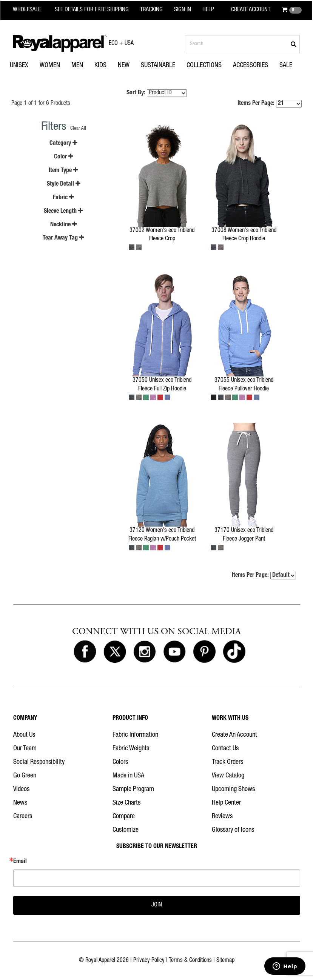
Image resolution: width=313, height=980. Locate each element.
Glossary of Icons (233, 830)
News (20, 803)
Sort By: (136, 93)
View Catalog (228, 776)
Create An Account (234, 735)
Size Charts (126, 803)
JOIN (157, 905)
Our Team (25, 749)
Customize (126, 830)
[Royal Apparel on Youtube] (174, 652)
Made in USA (128, 776)
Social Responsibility (39, 762)
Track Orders (227, 762)
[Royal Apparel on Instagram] (145, 652)
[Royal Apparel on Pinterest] (204, 652)
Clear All (78, 129)
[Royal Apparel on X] (115, 652)
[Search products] (243, 44)
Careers (23, 817)
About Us (24, 735)
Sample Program (133, 790)
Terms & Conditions (190, 961)
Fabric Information (135, 735)
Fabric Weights (131, 749)
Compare (124, 817)
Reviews (222, 817)
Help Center (226, 803)
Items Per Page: (270, 104)
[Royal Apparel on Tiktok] (234, 652)
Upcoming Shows (233, 790)
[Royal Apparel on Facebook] (85, 652)
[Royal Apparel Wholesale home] (32, 10)
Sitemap (225, 961)
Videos (21, 790)
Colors (120, 762)
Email (20, 862)
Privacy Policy (149, 961)
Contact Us (225, 749)
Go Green (25, 776)
